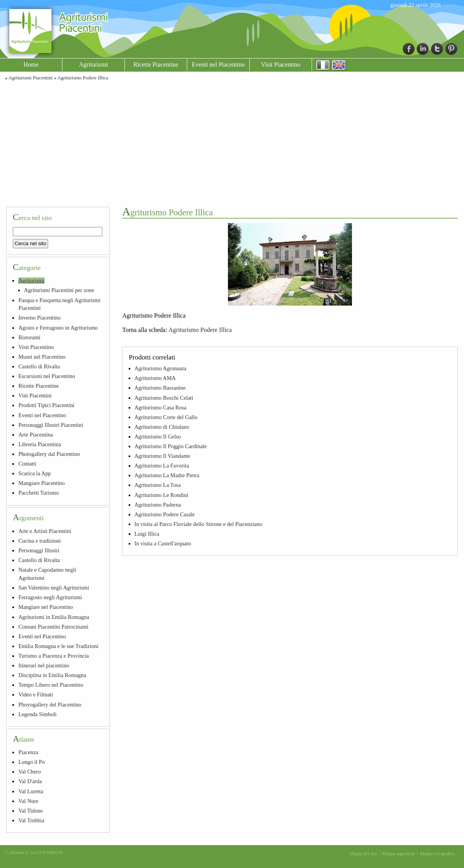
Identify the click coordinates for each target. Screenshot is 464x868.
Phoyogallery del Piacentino (50, 705)
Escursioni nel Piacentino (47, 376)
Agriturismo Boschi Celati (164, 398)
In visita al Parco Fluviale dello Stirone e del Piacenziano (198, 524)
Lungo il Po (31, 762)
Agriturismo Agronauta (160, 368)
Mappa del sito (363, 854)
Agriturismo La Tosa (158, 485)
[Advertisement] (232, 143)
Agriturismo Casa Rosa (160, 407)
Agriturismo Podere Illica (83, 78)
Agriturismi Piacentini (31, 78)
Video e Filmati (35, 694)
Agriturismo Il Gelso (158, 437)
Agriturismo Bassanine (160, 388)
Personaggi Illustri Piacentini (51, 425)
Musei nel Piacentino (42, 357)
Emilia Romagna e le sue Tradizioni (58, 646)
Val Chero (29, 772)
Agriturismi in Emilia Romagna (54, 617)
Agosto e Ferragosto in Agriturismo (58, 328)
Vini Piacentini (35, 395)
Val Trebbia (31, 820)
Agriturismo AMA (155, 378)
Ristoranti (29, 337)
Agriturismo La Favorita (162, 466)
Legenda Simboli (37, 714)
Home (31, 64)
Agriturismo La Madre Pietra (167, 475)
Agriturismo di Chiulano (162, 427)
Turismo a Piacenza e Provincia (53, 656)
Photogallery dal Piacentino (49, 454)
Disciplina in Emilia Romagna (52, 675)
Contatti (27, 464)
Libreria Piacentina (40, 444)
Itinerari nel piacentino (44, 665)
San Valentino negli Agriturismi (53, 588)
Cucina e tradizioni (40, 541)
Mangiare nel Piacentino (46, 607)
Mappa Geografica (437, 854)
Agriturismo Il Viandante (162, 456)
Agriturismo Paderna (158, 505)
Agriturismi (94, 64)
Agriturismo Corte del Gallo (166, 417)
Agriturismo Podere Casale (165, 514)
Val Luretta (31, 791)
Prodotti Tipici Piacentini (46, 405)
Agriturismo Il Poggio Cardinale (171, 446)
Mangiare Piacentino (41, 483)
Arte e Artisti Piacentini (45, 531)
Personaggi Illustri (39, 550)
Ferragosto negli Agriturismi (50, 597)
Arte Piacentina (35, 435)
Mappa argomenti (399, 854)
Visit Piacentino (281, 64)
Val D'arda (30, 781)
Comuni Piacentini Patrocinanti (53, 627)
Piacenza (28, 752)
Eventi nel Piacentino (218, 64)
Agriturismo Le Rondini (161, 495)
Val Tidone (30, 811)
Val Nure (28, 801)
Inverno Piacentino (39, 318)
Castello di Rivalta (39, 366)
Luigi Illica (147, 534)
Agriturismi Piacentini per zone (59, 290)
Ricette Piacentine (156, 64)
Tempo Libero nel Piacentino (51, 685)
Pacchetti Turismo (38, 493)
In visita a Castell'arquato (163, 543)
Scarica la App (34, 473)
